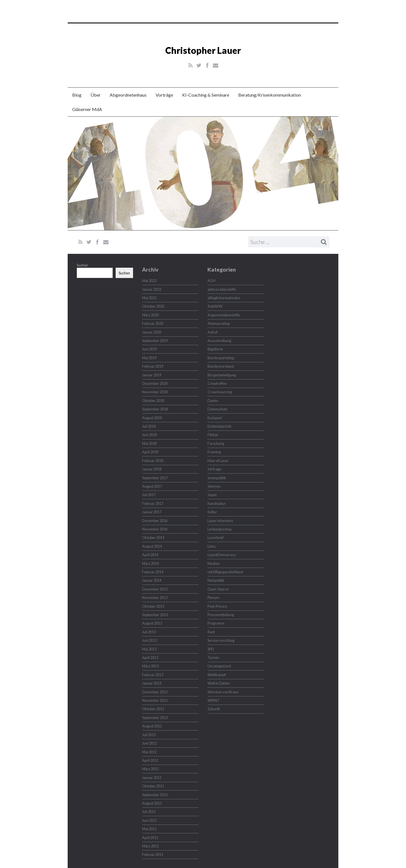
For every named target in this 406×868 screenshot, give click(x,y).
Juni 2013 (149, 640)
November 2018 (155, 392)
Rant (211, 632)
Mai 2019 (149, 358)
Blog (77, 95)
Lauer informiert (220, 521)
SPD (211, 649)
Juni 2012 (149, 743)
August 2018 (152, 418)
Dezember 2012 (155, 692)
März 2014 (150, 563)
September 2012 (155, 718)
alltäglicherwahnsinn (224, 298)
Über (96, 95)
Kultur (212, 512)
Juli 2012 (149, 735)
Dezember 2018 (155, 383)
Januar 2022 (152, 289)
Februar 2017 (153, 503)
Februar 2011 (153, 854)
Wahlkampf (217, 675)
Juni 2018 (149, 435)
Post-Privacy (218, 606)
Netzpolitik (216, 580)
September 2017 (155, 478)
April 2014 (150, 555)
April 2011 (150, 838)
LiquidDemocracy (222, 555)
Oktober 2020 (153, 306)
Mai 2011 (149, 829)
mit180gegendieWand (225, 572)
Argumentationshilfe (224, 315)
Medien (214, 563)
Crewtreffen (217, 383)
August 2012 (152, 726)
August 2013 (152, 623)
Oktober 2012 (153, 709)
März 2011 (150, 846)
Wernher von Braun (223, 692)
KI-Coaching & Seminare (206, 95)
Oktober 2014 (153, 538)
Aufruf (213, 332)
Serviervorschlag (221, 640)
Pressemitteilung (221, 615)
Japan (212, 495)
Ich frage (214, 469)
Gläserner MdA (87, 109)
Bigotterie (215, 349)
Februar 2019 (153, 366)
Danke (213, 401)
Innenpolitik (217, 478)
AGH (211, 281)
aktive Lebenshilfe (222, 289)
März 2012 (150, 769)
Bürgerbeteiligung (222, 375)
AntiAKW (215, 306)
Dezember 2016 (155, 521)
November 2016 (155, 529)
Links (212, 546)
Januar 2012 (152, 778)
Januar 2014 (152, 580)
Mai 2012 (149, 752)
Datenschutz (218, 409)
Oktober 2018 (153, 401)
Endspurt (215, 418)
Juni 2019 (149, 349)
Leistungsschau (220, 529)
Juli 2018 (149, 426)
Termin (213, 658)
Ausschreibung (219, 341)
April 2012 (150, 760)
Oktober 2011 (153, 786)
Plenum (213, 598)
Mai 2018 (149, 443)
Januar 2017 (152, 512)
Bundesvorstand (221, 366)
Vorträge (164, 95)
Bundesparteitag (221, 358)
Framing (214, 452)
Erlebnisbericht (219, 426)
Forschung (216, 443)
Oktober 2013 (153, 606)
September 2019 (155, 341)
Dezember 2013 (155, 589)
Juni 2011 (149, 820)
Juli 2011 (149, 812)
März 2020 (150, 315)
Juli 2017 (149, 495)
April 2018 (150, 452)
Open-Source (218, 589)
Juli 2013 (149, 632)
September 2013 (155, 615)
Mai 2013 (149, 649)
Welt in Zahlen (219, 683)
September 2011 (155, 795)
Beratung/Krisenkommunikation (270, 95)
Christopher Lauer (203, 50)
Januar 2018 (152, 469)
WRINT (214, 700)
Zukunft (214, 709)
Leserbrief (216, 538)
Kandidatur (217, 503)
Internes (214, 486)
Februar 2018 (153, 461)
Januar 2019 (152, 375)
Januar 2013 (152, 683)
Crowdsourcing (220, 392)
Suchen (82, 265)
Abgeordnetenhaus (128, 95)
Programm (216, 623)
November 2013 (155, 598)
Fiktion (213, 435)
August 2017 (152, 486)
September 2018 (155, 409)
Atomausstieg (219, 323)
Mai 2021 (149, 298)
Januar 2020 (152, 332)
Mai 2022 (149, 281)
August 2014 (152, 546)
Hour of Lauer (218, 461)
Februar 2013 (153, 675)
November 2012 (155, 700)
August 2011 (152, 803)
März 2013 (150, 666)
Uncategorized (219, 666)
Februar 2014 (153, 572)
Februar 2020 (153, 323)
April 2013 (150, 658)
